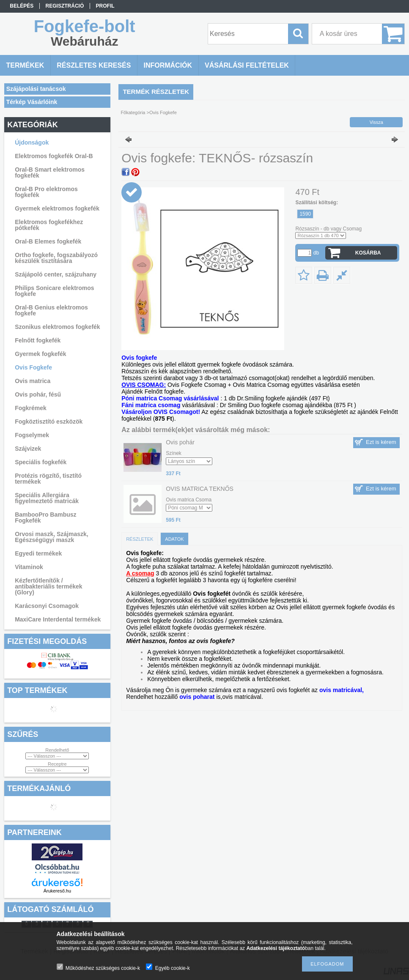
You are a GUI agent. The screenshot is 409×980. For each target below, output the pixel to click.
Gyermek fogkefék (40, 354)
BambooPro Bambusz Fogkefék (45, 517)
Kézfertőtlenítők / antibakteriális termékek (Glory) (49, 586)
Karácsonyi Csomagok (47, 606)
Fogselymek (32, 435)
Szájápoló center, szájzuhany (56, 274)
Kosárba (368, 253)
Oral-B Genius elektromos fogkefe (51, 310)
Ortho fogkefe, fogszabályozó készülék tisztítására (56, 258)
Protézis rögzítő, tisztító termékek (48, 479)
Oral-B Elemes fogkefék (48, 241)
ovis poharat (197, 697)
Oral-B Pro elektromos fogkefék (46, 192)
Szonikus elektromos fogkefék (58, 327)
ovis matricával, (342, 690)
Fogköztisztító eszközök (49, 422)
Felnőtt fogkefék (38, 340)
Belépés (22, 6)
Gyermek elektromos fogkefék (57, 208)
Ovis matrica (33, 381)
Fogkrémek (31, 408)
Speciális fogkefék (41, 462)
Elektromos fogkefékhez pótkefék (49, 225)
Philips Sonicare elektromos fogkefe (55, 291)
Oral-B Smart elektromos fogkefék (50, 172)
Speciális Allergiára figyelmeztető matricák (47, 498)
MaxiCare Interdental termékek (58, 619)
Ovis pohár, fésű (38, 394)
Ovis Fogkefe (33, 367)
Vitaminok (29, 567)
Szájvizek (28, 449)
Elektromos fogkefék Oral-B (54, 156)
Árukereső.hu (57, 891)
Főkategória (133, 112)
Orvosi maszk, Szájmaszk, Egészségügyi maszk (52, 537)
